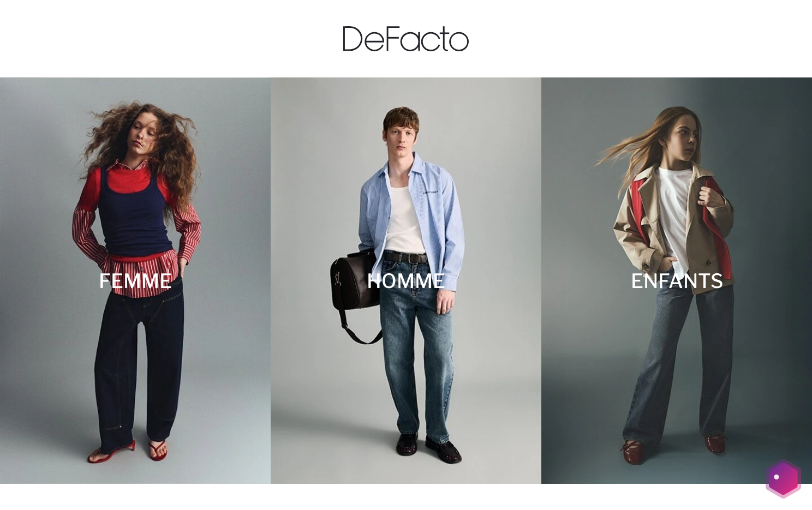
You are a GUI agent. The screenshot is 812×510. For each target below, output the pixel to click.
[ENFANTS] (677, 281)
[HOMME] (406, 281)
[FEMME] (135, 281)
